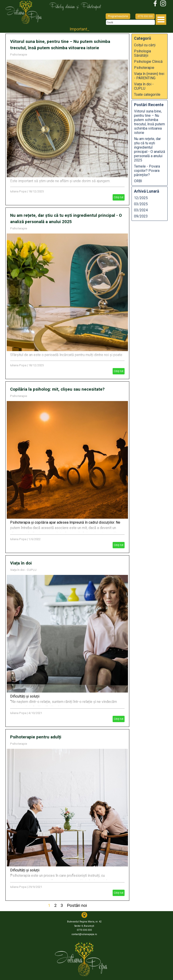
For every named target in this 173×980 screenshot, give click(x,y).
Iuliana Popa (18, 191)
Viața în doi (21, 563)
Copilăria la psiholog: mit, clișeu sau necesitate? (57, 389)
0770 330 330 (145, 16)
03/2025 (141, 204)
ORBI (138, 181)
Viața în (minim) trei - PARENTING (149, 76)
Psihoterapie (19, 55)
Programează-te (118, 16)
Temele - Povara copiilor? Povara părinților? (147, 171)
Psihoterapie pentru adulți (36, 737)
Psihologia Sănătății (142, 53)
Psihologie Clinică (148, 62)
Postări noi (77, 905)
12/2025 (141, 198)
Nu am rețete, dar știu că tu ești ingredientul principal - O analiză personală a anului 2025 (150, 149)
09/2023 (141, 216)
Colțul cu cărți (145, 45)
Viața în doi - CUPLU (23, 570)
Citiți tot (119, 197)
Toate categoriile (147, 94)
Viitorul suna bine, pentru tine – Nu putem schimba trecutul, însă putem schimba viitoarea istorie (149, 122)
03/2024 (141, 210)
